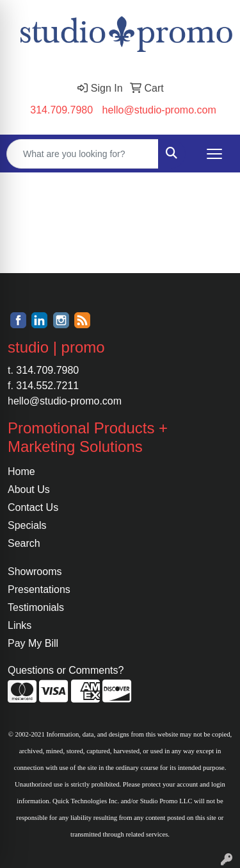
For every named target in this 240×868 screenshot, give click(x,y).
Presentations (39, 589)
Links (20, 625)
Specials (27, 525)
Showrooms (35, 572)
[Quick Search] (83, 154)
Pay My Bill (33, 643)
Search (24, 543)
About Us (29, 489)
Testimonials (36, 607)
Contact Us (33, 507)
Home (21, 472)
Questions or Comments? (66, 670)
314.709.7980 (61, 110)
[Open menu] (214, 154)
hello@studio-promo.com (159, 110)
